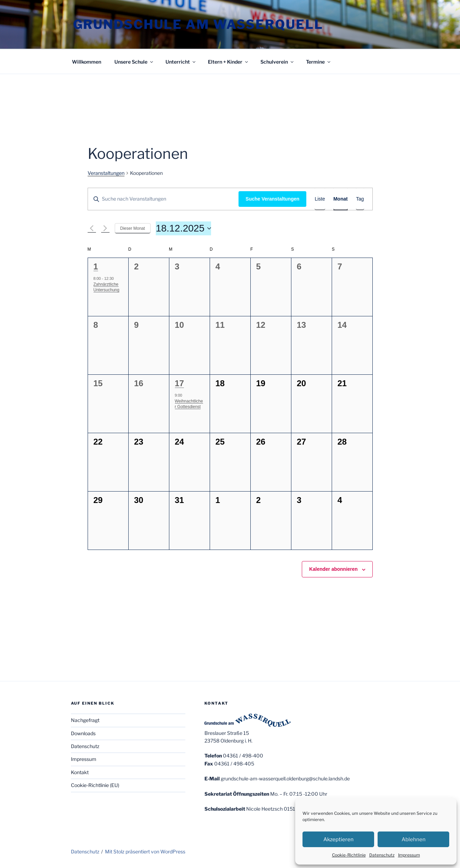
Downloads (83, 733)
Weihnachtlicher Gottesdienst (189, 404)
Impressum (409, 855)
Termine (319, 62)
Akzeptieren (338, 839)
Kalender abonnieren (333, 569)
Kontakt (80, 772)
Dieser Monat (133, 228)
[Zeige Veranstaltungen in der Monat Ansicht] (341, 199)
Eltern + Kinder (228, 62)
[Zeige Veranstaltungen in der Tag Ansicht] (360, 199)
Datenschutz (382, 855)
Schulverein (277, 62)
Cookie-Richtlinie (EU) (95, 785)
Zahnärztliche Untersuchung (107, 287)
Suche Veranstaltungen (272, 199)
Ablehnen (414, 839)
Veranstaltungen (106, 173)
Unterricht (181, 62)
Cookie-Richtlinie (349, 855)
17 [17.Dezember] (180, 383)
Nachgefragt (85, 720)
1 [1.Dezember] (96, 266)
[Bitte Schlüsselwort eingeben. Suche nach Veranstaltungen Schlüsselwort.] (163, 199)
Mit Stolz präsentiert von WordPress (145, 851)
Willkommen (87, 62)
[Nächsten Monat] (105, 228)
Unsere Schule (134, 62)
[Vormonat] (92, 228)
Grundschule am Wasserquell (198, 24)
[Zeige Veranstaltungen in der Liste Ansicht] (320, 199)
